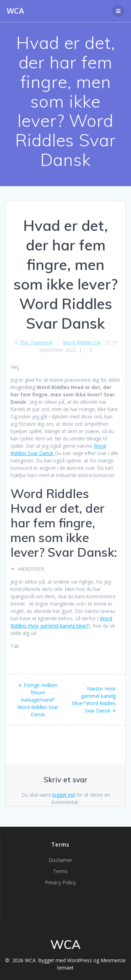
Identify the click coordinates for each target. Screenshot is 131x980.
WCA (15, 11)
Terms (60, 871)
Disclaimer (60, 860)
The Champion (36, 342)
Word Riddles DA (82, 342)
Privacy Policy (60, 882)
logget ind (64, 795)
